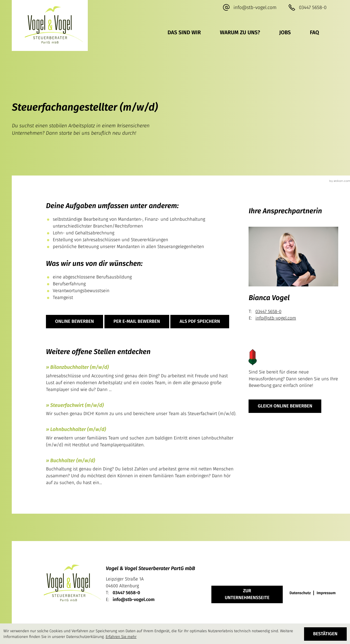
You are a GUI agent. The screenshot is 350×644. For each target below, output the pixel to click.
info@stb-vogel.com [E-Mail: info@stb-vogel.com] (276, 318)
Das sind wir (184, 33)
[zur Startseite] (50, 25)
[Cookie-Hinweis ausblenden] (325, 634)
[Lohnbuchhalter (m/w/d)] (141, 438)
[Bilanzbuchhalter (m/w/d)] (141, 379)
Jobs (285, 33)
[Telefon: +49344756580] (126, 593)
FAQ (314, 33)
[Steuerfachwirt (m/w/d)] (141, 410)
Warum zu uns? (240, 33)
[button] (307, 8)
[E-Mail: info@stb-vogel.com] (250, 8)
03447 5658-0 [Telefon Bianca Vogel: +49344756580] (268, 312)
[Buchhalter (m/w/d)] (141, 473)
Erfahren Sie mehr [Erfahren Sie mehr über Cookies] (121, 637)
